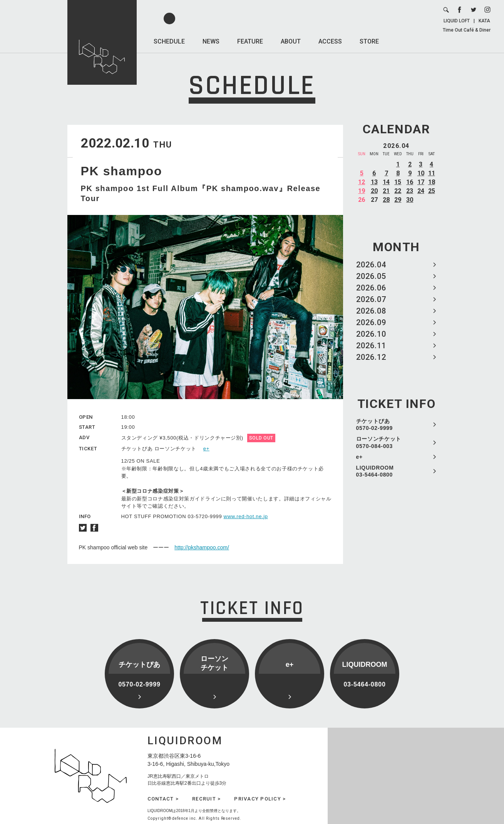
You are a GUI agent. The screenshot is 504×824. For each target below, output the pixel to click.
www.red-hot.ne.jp (246, 516)
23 (410, 191)
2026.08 (371, 311)
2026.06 (371, 288)
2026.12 (371, 357)
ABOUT (291, 41)
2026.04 (371, 265)
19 (362, 191)
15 (398, 182)
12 (362, 182)
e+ (359, 457)
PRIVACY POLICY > (260, 799)
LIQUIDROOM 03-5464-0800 (375, 471)
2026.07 (371, 299)
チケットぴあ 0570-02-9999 (375, 425)
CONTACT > (163, 799)
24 (421, 191)
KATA (484, 21)
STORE (369, 41)
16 (410, 182)
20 (374, 191)
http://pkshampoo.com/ (202, 547)
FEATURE (250, 41)
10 (421, 173)
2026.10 (371, 334)
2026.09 (371, 322)
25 (432, 191)
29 (398, 200)
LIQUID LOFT (457, 21)
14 (386, 182)
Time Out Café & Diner (467, 30)
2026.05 (371, 276)
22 (398, 191)
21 (386, 191)
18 (432, 182)
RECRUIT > (206, 799)
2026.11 (371, 346)
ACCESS (330, 41)
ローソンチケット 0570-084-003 (379, 442)
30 (410, 200)
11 (432, 173)
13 (374, 182)
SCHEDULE (169, 41)
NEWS (211, 41)
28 (386, 200)
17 (421, 182)
